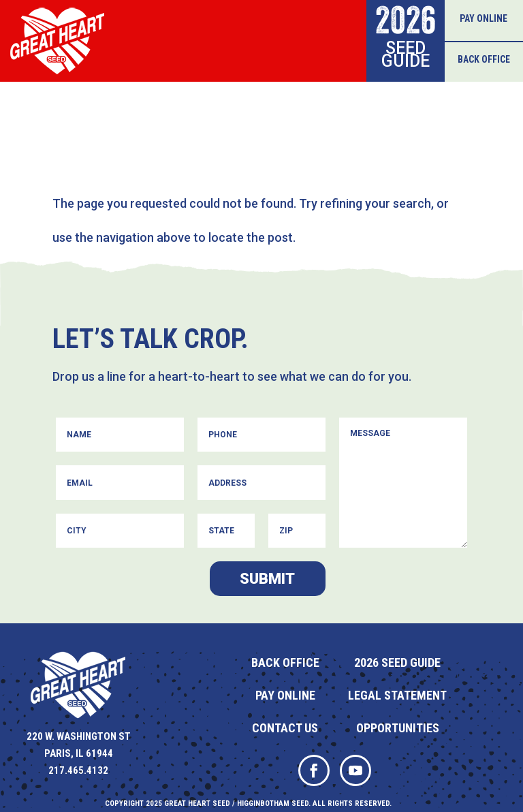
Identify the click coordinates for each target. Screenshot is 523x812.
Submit (267, 579)
